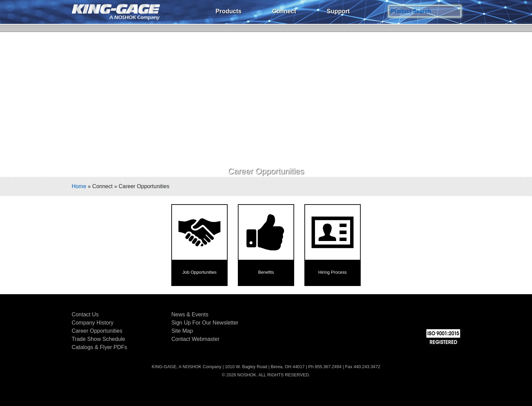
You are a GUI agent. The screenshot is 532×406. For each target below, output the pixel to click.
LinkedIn (438, 316)
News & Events (190, 314)
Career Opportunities (97, 331)
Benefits (266, 272)
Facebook (404, 316)
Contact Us (85, 314)
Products (229, 11)
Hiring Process (333, 272)
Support (338, 11)
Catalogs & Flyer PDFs (99, 347)
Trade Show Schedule (98, 339)
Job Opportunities (199, 272)
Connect (284, 11)
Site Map (182, 331)
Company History (93, 323)
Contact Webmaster (195, 339)
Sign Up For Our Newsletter (205, 323)
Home (79, 186)
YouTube (455, 316)
